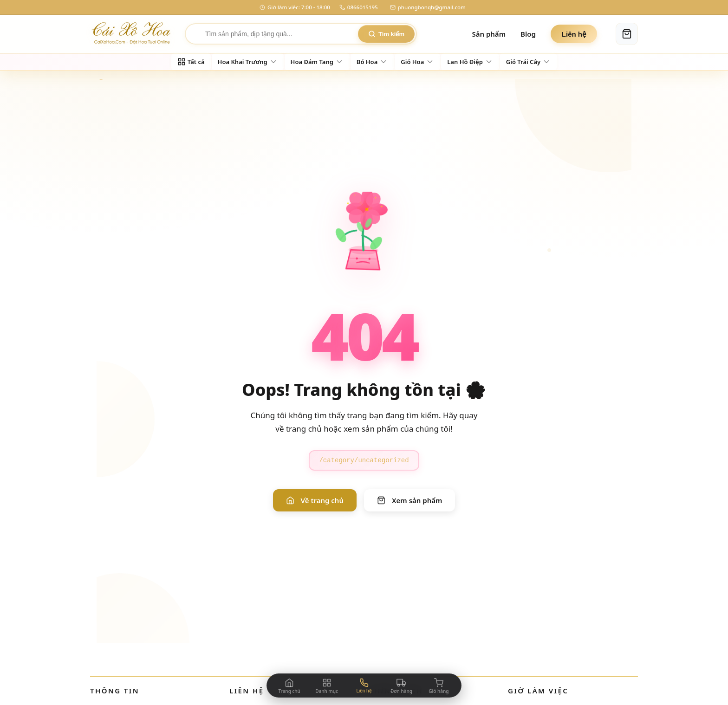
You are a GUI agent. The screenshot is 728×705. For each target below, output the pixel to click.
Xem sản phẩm (409, 500)
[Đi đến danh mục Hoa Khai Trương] (248, 62)
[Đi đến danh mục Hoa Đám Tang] (317, 62)
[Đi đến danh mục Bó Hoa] (372, 62)
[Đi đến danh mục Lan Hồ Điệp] (470, 62)
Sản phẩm (489, 34)
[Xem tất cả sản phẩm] (191, 62)
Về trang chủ (315, 500)
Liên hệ (574, 34)
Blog (528, 34)
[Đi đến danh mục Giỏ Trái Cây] (528, 62)
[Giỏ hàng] (627, 34)
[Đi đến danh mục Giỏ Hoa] (417, 62)
